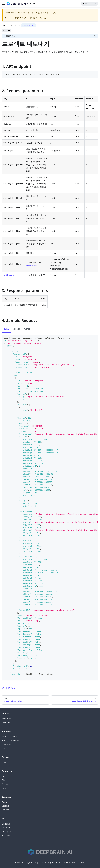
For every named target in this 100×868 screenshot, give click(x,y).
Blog (4, 780)
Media (5, 748)
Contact (5, 810)
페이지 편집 (9, 688)
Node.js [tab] (16, 329)
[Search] (89, 4)
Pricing (5, 762)
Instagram (7, 832)
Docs (4, 776)
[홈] (4, 25)
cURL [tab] (6, 329)
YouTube (6, 828)
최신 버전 (19, 18)
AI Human (6, 723)
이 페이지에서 (10, 36)
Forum (5, 784)
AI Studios (7, 719)
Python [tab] (27, 329)
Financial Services (10, 737)
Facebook (6, 835)
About (5, 802)
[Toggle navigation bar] (4, 4)
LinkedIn (6, 824)
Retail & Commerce (11, 740)
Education (6, 744)
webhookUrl (9, 275)
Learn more (31, 266)
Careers (5, 806)
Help (4, 788)
